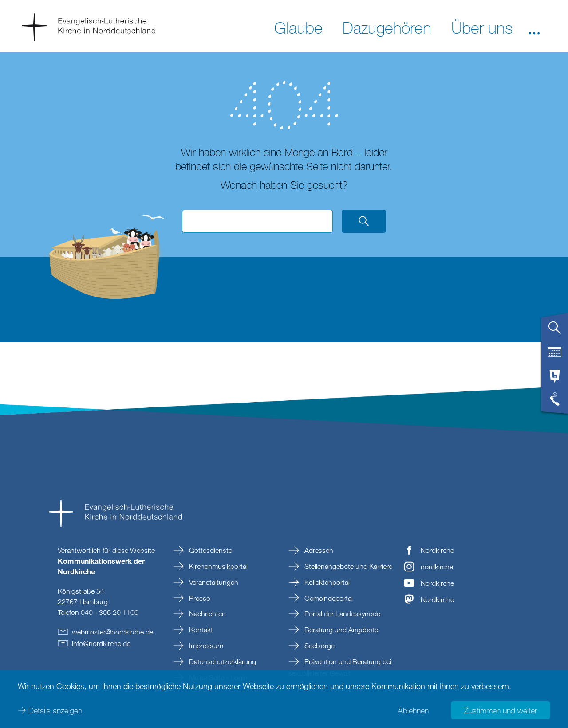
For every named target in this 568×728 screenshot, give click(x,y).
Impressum (205, 646)
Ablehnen (413, 710)
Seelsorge (319, 646)
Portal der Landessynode (341, 614)
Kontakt (200, 630)
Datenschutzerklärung (222, 661)
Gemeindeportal (328, 598)
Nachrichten (207, 614)
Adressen (318, 550)
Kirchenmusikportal (217, 566)
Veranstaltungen (213, 582)
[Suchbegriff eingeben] (257, 221)
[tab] (555, 331)
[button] (534, 27)
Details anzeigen (55, 710)
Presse (199, 598)
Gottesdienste (210, 550)
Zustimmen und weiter (501, 710)
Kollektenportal (326, 582)
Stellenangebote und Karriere (347, 566)
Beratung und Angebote (340, 630)
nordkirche (437, 567)
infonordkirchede (101, 643)
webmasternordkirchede (112, 632)
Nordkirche (437, 550)
